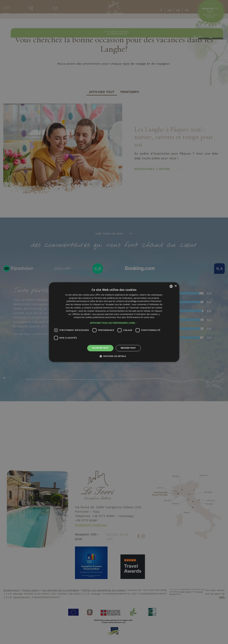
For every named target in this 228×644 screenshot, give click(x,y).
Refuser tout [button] (128, 348)
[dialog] (114, 322)
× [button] (176, 286)
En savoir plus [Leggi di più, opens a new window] (148, 317)
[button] (114, 323)
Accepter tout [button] (100, 348)
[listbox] (171, 286)
